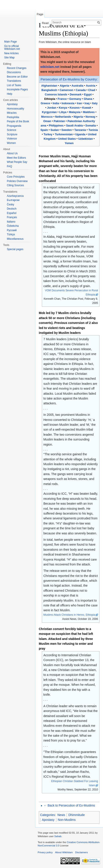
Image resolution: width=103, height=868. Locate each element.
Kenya (63, 108)
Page (40, 14)
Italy (95, 103)
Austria (91, 86)
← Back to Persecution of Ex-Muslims (69, 805)
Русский (12, 230)
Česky (10, 204)
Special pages (15, 249)
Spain (44, 130)
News (61, 815)
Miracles (12, 113)
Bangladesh (49, 90)
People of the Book (18, 121)
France (62, 99)
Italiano (11, 222)
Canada (81, 90)
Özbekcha (13, 226)
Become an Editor (17, 77)
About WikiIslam (64, 852)
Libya (63, 112)
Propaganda (14, 126)
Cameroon (66, 90)
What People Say (17, 162)
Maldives (89, 112)
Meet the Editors (16, 158)
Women (11, 143)
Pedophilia (13, 117)
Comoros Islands (56, 95)
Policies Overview (17, 181)
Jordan (52, 108)
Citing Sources (15, 185)
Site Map (9, 58)
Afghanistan (49, 86)
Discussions (14, 72)
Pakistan (59, 121)
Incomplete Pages (17, 89)
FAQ (9, 166)
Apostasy (48, 820)
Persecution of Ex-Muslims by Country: (69, 79)
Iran (79, 103)
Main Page (10, 42)
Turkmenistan (64, 134)
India (56, 103)
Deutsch (12, 209)
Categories (48, 815)
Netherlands (63, 117)
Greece (45, 103)
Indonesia (68, 103)
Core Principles (16, 177)
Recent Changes (17, 68)
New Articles (11, 53)
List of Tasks (14, 85)
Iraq (87, 103)
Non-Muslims (67, 820)
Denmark (76, 95)
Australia (77, 86)
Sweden (67, 130)
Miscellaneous (15, 239)
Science (12, 130)
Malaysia (75, 112)
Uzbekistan (86, 139)
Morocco (47, 117)
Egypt (88, 95)
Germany (75, 99)
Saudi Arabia (74, 126)
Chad (92, 90)
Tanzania (80, 130)
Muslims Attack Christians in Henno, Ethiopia (69, 615)
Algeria (64, 86)
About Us (12, 153)
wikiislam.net (50, 67)
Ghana (88, 99)
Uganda (80, 134)
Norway (91, 117)
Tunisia (93, 130)
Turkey (48, 134)
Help (10, 94)
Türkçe (11, 234)
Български (13, 200)
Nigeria (78, 117)
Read (45, 23)
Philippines (56, 126)
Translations (14, 81)
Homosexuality (15, 109)
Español (12, 213)
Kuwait (87, 108)
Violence (12, 139)
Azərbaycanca (15, 196)
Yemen (69, 143)
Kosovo (75, 108)
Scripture (12, 134)
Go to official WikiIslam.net (12, 48)
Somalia (91, 126)
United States (67, 139)
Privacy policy (45, 852)
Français (12, 217)
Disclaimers (82, 852)
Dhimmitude (77, 815)
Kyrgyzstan (49, 112)
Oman (47, 121)
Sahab (58, 836)
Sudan (55, 130)
